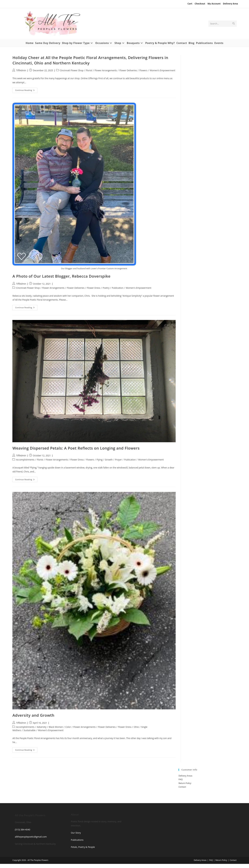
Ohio (136, 727)
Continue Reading (26, 91)
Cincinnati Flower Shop (72, 70)
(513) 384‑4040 (22, 830)
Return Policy (185, 783)
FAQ (180, 779)
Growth (109, 460)
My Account (214, 4)
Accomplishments (25, 460)
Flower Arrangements (106, 70)
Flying (100, 460)
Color (68, 727)
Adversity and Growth (33, 715)
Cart (190, 4)
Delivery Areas (185, 776)
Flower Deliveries (128, 70)
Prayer (118, 460)
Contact (182, 787)
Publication (118, 288)
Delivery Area (230, 4)
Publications (77, 840)
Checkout (200, 4)
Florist (89, 70)
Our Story (76, 833)
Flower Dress (94, 288)
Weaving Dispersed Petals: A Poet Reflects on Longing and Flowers (76, 448)
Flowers (143, 70)
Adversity (42, 727)
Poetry (106, 288)
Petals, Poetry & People (83, 847)
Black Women (56, 727)
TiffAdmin (21, 70)
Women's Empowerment (163, 70)
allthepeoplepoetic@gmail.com (31, 837)
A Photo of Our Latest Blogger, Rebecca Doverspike (61, 276)
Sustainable (30, 730)
